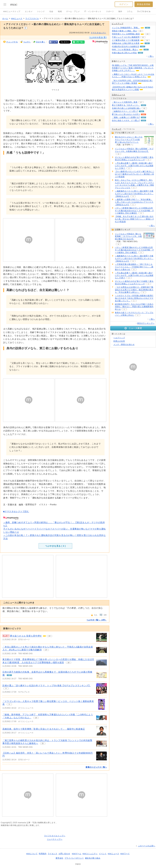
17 (141, 102)
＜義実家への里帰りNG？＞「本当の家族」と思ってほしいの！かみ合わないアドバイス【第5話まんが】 (134, 202)
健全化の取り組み (93, 858)
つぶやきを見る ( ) (55, 546)
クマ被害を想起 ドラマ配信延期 (126, 40)
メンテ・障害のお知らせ (124, 345)
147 (143, 47)
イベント (103, 854)
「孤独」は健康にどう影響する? (126, 117)
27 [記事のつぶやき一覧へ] (46, 650)
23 (143, 37)
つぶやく (27, 42)
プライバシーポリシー (74, 858)
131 (143, 105)
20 (148, 34)
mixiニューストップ (12, 11)
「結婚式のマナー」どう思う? (125, 111)
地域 (60, 11)
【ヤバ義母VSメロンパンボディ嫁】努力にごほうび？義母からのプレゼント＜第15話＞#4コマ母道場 (135, 174)
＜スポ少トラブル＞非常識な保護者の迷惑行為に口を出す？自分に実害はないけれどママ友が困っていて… (134, 298)
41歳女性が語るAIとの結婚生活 (125, 46)
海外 (120, 11)
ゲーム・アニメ (73, 11)
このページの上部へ (147, 846)
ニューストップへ (55, 839)
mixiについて (32, 854)
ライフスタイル (144, 11)
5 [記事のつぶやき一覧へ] (9, 704)
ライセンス (53, 854)
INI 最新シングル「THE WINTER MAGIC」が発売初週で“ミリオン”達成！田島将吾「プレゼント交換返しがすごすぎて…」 (133, 68)
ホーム (5, 18)
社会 (51, 11)
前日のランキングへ (146, 323)
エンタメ (29, 11)
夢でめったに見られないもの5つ (126, 114)
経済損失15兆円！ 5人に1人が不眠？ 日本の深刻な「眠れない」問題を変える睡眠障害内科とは (134, 307)
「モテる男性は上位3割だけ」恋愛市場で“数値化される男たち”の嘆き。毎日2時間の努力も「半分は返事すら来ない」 (134, 290)
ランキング (117, 129)
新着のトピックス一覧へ (96, 767)
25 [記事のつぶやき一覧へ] (43, 744)
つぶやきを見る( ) (98, 37)
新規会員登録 (144, 4)
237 (143, 117)
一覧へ (151, 56)
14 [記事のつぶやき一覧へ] (36, 718)
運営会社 (59, 858)
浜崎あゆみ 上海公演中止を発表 (126, 43)
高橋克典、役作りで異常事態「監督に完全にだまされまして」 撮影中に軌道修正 (44, 729)
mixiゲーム (77, 854)
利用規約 (43, 854)
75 (147, 43)
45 (140, 31)
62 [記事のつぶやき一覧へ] (9, 675)
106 (142, 111)
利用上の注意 (119, 341)
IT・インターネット (93, 11)
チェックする (12, 42)
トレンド (41, 11)
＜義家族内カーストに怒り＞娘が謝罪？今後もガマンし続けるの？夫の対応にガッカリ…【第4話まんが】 (134, 194)
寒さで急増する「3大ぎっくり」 (126, 105)
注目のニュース (118, 95)
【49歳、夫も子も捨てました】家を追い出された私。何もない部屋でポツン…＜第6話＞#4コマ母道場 (134, 219)
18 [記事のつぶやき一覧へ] (68, 663)
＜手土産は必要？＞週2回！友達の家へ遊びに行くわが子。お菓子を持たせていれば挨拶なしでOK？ (134, 166)
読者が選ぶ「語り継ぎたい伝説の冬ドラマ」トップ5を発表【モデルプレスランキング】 (47, 686)
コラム (130, 11)
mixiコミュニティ (90, 854)
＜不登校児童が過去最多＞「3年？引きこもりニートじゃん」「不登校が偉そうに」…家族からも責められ (134, 267)
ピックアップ (118, 24)
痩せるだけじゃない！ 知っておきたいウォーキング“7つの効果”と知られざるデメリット (129, 140)
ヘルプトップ (119, 338)
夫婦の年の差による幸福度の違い (126, 108)
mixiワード (125, 854)
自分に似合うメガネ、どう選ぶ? (126, 120)
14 (147, 40)
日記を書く (41, 42)
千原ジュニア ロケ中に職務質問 (126, 37)
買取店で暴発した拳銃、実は (124, 31)
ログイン (124, 4)
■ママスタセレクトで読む (16, 511)
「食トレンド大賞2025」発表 (125, 102)
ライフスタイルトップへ (55, 836)
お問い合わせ (64, 854)
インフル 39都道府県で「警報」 (126, 28)
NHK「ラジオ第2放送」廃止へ (125, 50)
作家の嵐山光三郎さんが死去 (124, 53)
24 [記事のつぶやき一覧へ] (49, 636)
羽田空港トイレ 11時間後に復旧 (126, 34)
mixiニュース (17, 18)
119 (143, 121)
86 (148, 28)
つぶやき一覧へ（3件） (97, 620)
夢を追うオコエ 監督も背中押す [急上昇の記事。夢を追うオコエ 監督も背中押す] (26, 636)
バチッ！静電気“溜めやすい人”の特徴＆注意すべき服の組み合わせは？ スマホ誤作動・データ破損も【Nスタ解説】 (134, 211)
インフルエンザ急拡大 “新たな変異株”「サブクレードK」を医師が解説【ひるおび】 (128, 236)
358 (143, 114)
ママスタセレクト (98, 33)
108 (141, 53)
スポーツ (110, 11)
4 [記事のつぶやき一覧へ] (6, 688)
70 (146, 50)
